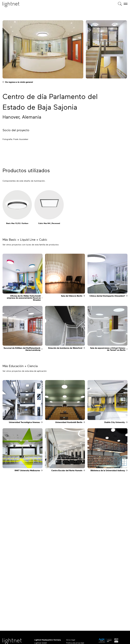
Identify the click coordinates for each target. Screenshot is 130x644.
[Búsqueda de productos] (120, 4)
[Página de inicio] (11, 4)
